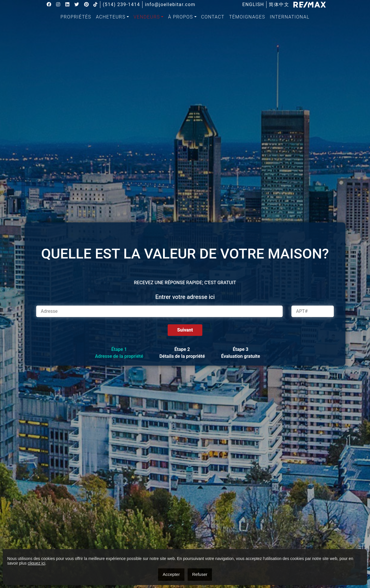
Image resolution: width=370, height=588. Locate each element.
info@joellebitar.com (170, 5)
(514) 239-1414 (122, 5)
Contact (213, 17)
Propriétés (76, 17)
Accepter (171, 574)
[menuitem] (253, 5)
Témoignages (247, 17)
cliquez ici (37, 563)
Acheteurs (111, 17)
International (290, 17)
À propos (180, 17)
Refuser (200, 574)
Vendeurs (147, 17)
